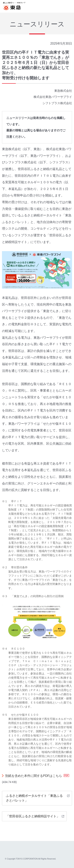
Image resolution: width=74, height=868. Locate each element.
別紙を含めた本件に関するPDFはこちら (34, 776)
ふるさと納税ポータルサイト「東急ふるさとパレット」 (34, 798)
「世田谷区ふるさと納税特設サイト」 (33, 816)
